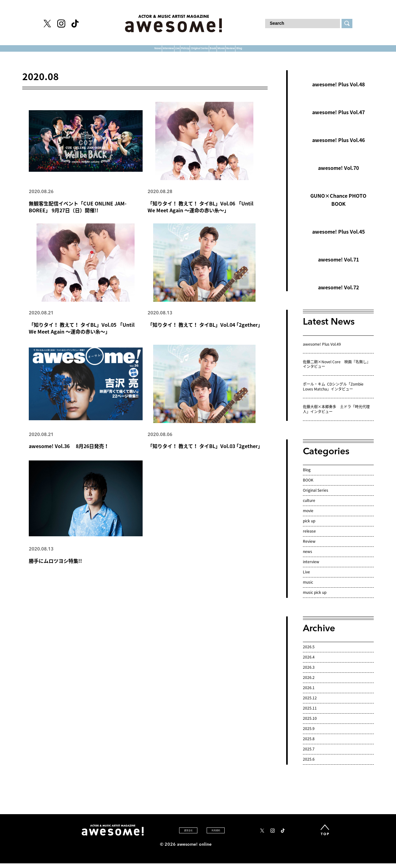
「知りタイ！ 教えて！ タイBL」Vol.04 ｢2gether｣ (204, 331)
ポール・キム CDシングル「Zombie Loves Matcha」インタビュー (333, 392)
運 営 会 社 (170, 836)
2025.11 (310, 714)
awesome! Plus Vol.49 (322, 350)
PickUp (160, 51)
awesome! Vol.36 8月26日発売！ (69, 453)
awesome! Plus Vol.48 (338, 90)
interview (311, 567)
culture (309, 506)
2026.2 (309, 683)
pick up (309, 526)
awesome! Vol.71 (338, 265)
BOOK (308, 486)
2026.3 (309, 673)
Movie (269, 51)
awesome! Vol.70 (338, 174)
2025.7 (309, 754)
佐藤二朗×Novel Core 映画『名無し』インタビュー (337, 370)
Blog (327, 51)
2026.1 (309, 693)
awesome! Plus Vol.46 (338, 146)
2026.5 (309, 652)
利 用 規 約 (215, 836)
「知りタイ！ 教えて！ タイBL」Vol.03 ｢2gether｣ (204, 453)
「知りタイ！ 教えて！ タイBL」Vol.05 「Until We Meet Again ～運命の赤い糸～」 (82, 335)
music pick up (315, 598)
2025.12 (310, 703)
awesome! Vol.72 (338, 293)
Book (241, 51)
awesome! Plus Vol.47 (338, 118)
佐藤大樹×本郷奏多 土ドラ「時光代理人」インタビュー (336, 415)
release (309, 537)
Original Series (202, 51)
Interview (103, 51)
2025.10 (310, 724)
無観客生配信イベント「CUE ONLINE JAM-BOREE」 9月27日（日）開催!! (78, 213)
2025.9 (309, 734)
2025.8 (309, 744)
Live (133, 51)
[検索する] (347, 24)
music (308, 588)
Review (299, 51)
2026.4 (309, 663)
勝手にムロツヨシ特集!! (55, 568)
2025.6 (309, 765)
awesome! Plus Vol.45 (338, 237)
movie (308, 516)
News (71, 51)
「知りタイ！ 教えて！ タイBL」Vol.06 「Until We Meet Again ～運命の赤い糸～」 (200, 213)
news (308, 557)
